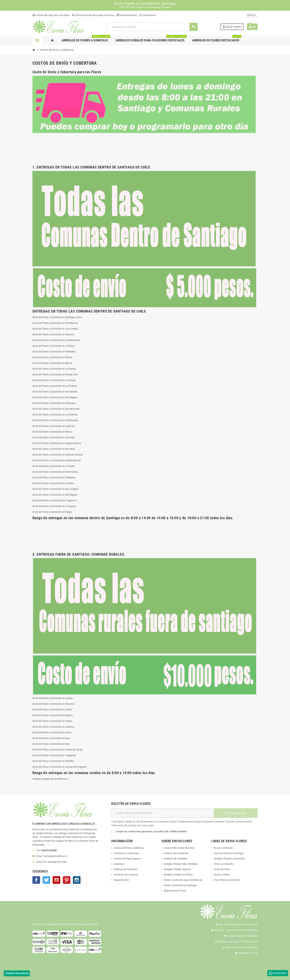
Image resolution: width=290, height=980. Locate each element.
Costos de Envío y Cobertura (129, 848)
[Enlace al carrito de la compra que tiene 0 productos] (252, 27)
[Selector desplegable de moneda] (252, 15)
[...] (48, 845)
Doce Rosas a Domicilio (227, 880)
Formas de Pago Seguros (127, 859)
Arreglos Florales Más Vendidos (181, 864)
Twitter (46, 880)
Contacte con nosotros (126, 875)
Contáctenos (147, 15)
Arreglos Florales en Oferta (178, 875)
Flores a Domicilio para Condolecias (183, 880)
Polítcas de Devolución (176, 853)
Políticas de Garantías (126, 869)
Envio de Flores (222, 869)
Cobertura (119, 864)
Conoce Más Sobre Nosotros (179, 848)
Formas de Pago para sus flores (51, 15)
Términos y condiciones (126, 853)
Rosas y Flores (222, 875)
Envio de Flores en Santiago (229, 853)
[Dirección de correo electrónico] (162, 813)
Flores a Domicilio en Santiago (180, 885)
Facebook (36, 880)
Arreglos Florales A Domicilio (229, 859)
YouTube (56, 880)
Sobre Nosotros (127, 15)
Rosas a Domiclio (223, 848)
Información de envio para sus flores (93, 15)
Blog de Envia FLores (175, 891)
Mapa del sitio (121, 880)
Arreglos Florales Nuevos (177, 869)
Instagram (77, 880)
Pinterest (67, 880)
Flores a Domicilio (224, 864)
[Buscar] (152, 27)
